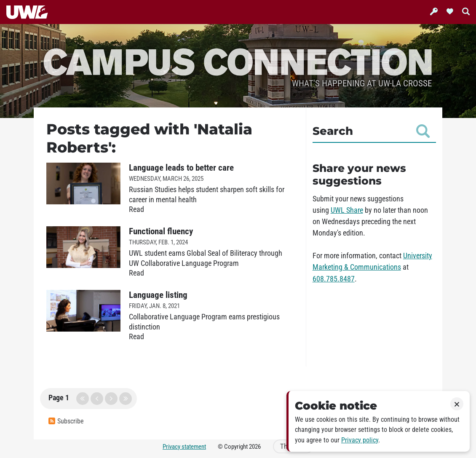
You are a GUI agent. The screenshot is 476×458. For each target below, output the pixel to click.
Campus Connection (238, 61)
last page (126, 399)
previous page (97, 399)
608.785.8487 (334, 279)
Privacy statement (184, 447)
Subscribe (66, 421)
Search (371, 131)
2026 (255, 447)
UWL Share (347, 210)
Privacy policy (360, 440)
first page (83, 399)
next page (111, 399)
